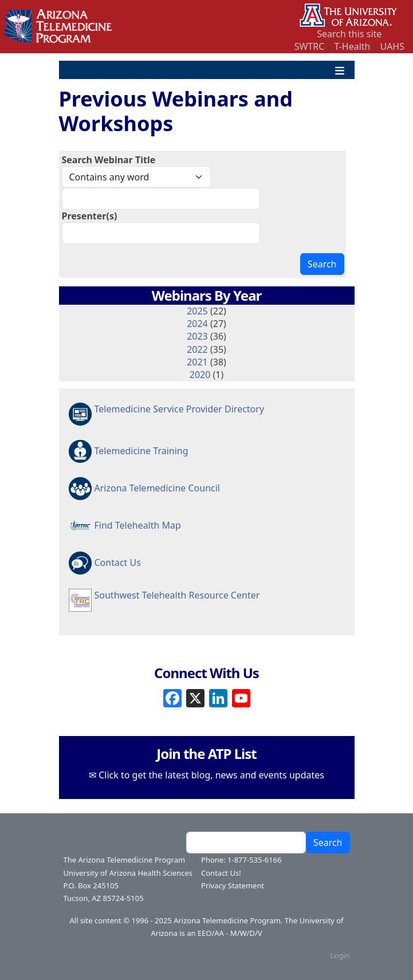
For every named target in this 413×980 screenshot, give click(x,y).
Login (340, 955)
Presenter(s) (90, 216)
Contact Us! (221, 873)
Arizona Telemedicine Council (157, 488)
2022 (197, 349)
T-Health (352, 46)
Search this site (349, 34)
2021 (197, 362)
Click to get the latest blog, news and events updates (211, 775)
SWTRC (310, 46)
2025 (197, 311)
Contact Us (118, 562)
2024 (197, 324)
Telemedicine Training (141, 451)
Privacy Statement (233, 885)
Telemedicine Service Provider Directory (180, 409)
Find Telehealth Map (138, 525)
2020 (200, 375)
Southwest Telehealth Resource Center (177, 595)
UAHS (392, 46)
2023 (197, 336)
